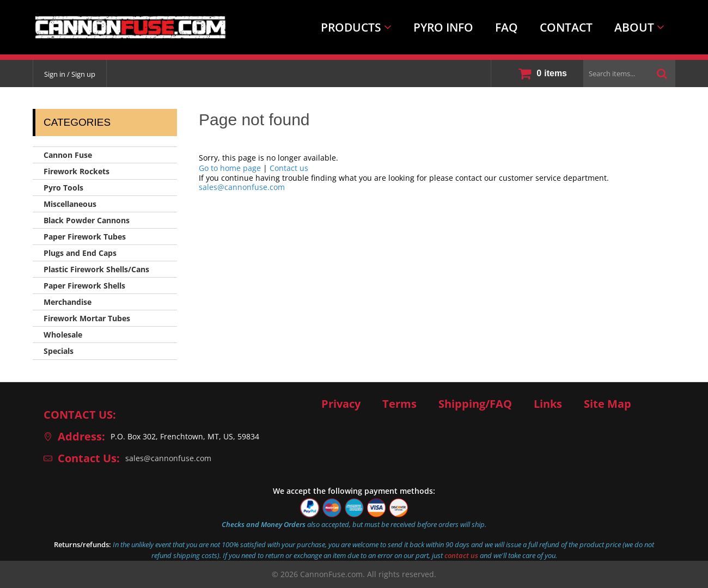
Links (548, 404)
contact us (461, 555)
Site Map (608, 404)
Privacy (341, 404)
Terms (399, 404)
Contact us (289, 168)
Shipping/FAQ (475, 404)
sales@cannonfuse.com (242, 187)
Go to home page (230, 168)
